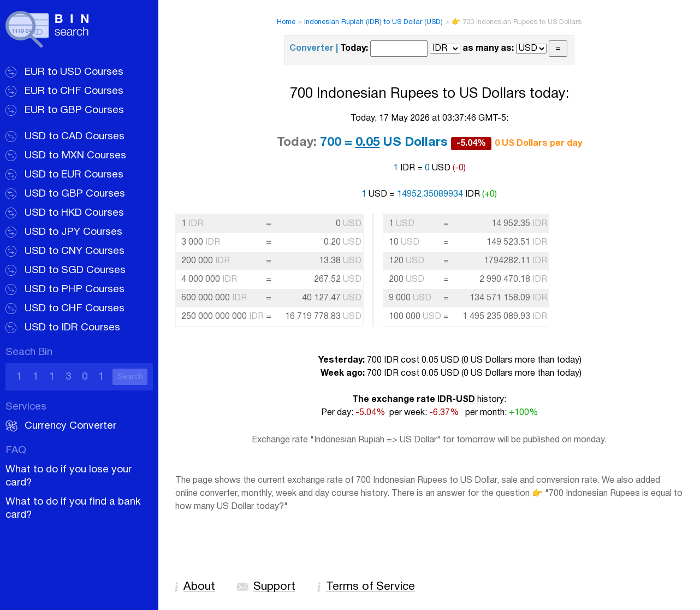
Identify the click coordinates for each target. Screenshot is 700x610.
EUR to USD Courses (74, 72)
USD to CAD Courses (75, 137)
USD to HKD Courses (74, 213)
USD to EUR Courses (74, 175)
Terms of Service (370, 587)
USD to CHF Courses (75, 309)
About (199, 587)
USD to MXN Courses (75, 156)
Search (130, 377)
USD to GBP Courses (75, 194)
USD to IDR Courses (72, 328)
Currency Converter (70, 426)
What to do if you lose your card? (69, 476)
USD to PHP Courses (75, 289)
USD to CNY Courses (75, 251)
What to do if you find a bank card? (73, 508)
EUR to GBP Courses (74, 110)
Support (274, 587)
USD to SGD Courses (75, 270)
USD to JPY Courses (73, 232)
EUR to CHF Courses (74, 91)
